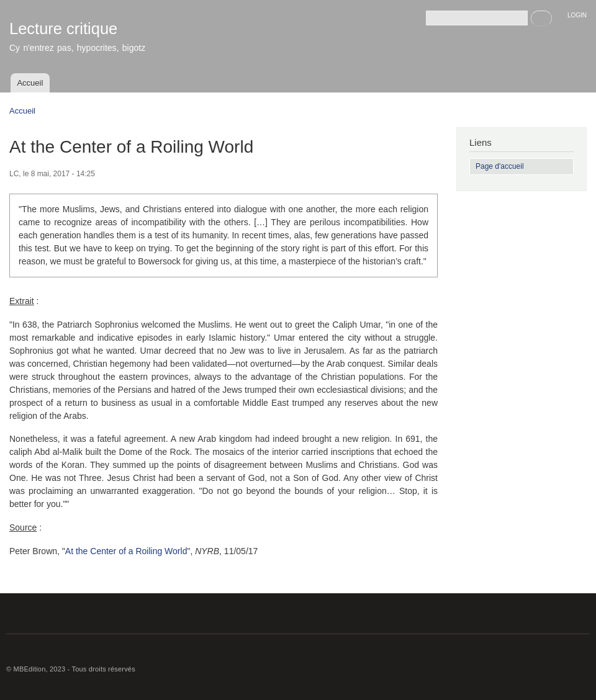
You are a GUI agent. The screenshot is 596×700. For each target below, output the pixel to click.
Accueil (30, 83)
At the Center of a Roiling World (126, 551)
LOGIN (577, 15)
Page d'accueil (500, 166)
